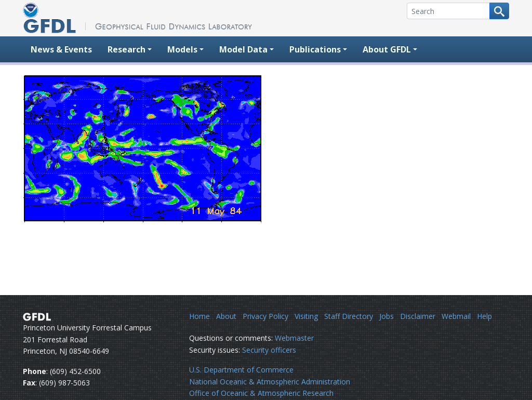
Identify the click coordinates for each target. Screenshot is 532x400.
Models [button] (182, 49)
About (226, 316)
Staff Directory (349, 316)
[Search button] (499, 11)
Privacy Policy (265, 316)
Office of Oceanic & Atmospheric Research (261, 393)
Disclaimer (418, 316)
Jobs (387, 316)
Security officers (269, 350)
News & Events (61, 49)
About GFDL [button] (387, 49)
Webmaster (294, 338)
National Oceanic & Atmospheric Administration (270, 382)
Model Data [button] (243, 49)
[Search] (448, 11)
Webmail (456, 316)
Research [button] (127, 49)
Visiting (306, 316)
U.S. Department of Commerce (241, 370)
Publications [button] (315, 49)
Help (484, 316)
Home (199, 316)
